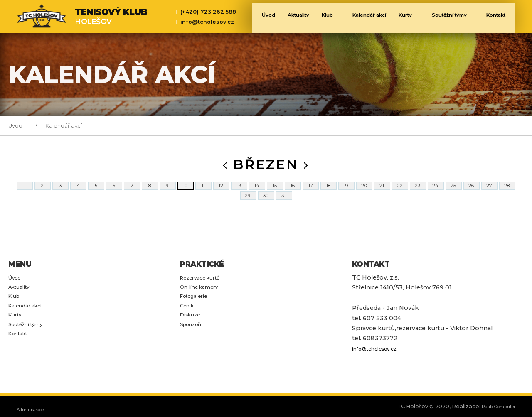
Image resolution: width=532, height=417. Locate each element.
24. (436, 191)
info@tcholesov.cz (207, 22)
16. (293, 191)
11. (203, 191)
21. (382, 191)
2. (43, 191)
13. (239, 191)
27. (489, 191)
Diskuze (192, 342)
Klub (323, 17)
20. (364, 191)
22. (400, 191)
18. (329, 191)
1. (25, 191)
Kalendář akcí (362, 17)
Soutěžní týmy (453, 17)
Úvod (253, 17)
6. (114, 191)
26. (472, 191)
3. (61, 191)
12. (221, 191)
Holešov (111, 16)
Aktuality (286, 17)
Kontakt (498, 17)
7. (132, 191)
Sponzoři (194, 352)
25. (454, 191)
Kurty (408, 17)
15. (275, 191)
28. (507, 191)
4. (79, 191)
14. (257, 191)
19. (346, 191)
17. (311, 191)
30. (266, 214)
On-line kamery (204, 312)
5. (96, 191)
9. (168, 191)
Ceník (189, 332)
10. (186, 191)
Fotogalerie (197, 322)
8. (150, 191)
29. (248, 214)
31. (284, 214)
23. (418, 191)
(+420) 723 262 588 (208, 12)
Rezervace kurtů (205, 302)
